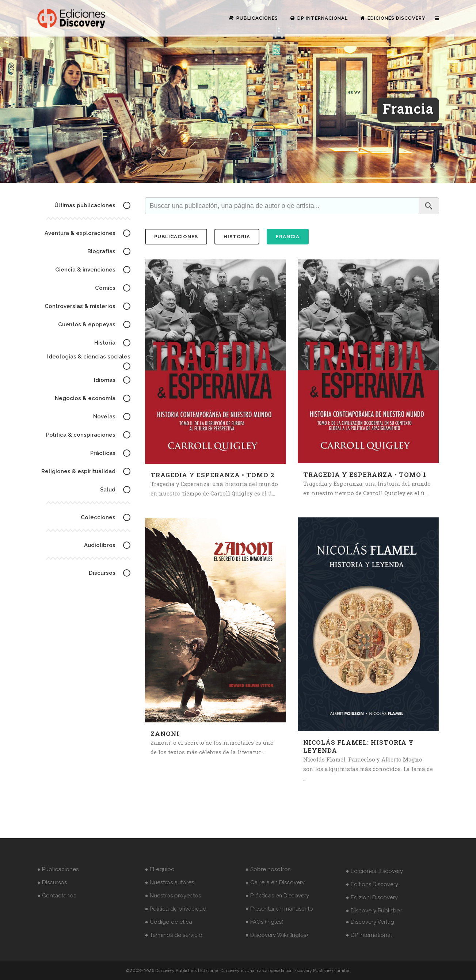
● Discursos (52, 882)
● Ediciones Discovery (374, 871)
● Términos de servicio (174, 935)
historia (237, 237)
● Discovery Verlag (370, 922)
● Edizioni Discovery (372, 897)
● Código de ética (169, 922)
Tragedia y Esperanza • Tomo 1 (365, 474)
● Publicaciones (58, 869)
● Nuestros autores (170, 882)
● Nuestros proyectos (173, 896)
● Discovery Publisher (374, 911)
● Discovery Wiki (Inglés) (277, 935)
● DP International (369, 935)
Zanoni (165, 734)
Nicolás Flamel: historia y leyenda (359, 746)
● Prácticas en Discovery (277, 896)
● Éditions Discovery (372, 884)
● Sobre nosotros (268, 869)
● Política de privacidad (176, 909)
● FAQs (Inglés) (264, 922)
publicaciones (176, 237)
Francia (288, 237)
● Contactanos (57, 896)
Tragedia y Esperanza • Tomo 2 (212, 475)
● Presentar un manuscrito (279, 909)
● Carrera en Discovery (275, 882)
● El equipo (160, 869)
